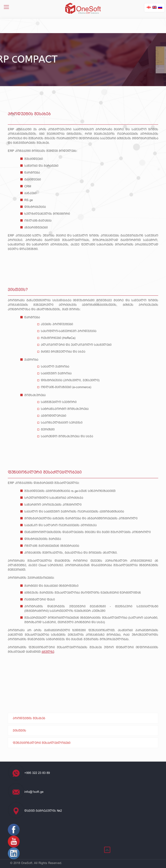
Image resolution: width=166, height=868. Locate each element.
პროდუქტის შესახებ (29, 718)
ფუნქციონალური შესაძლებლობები (42, 743)
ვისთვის (19, 730)
